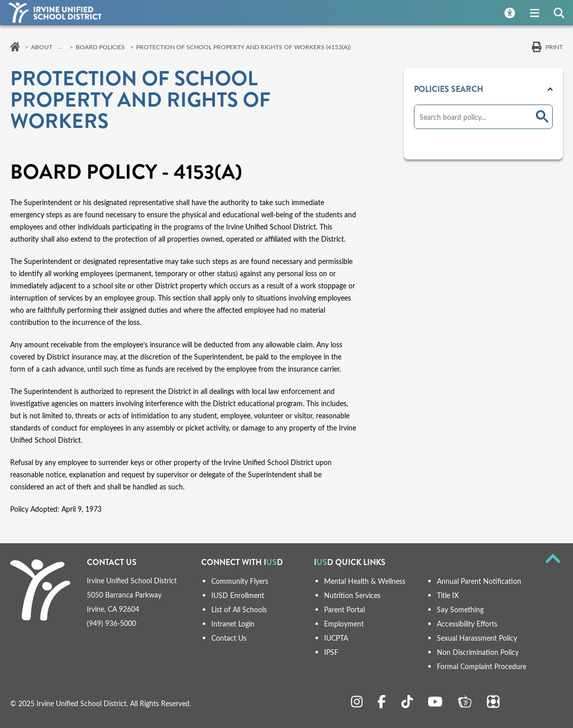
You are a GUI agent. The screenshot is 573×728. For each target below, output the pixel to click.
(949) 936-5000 (112, 623)
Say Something (460, 609)
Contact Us (229, 638)
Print (554, 47)
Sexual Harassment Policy (477, 638)
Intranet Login (233, 624)
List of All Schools (239, 609)
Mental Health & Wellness (365, 581)
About (42, 47)
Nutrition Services (352, 595)
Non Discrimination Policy (478, 652)
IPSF (331, 652)
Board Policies (100, 47)
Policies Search (449, 89)
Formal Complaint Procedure (482, 666)
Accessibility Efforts (467, 624)
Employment (344, 624)
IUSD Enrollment (238, 595)
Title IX (448, 595)
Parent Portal (344, 609)
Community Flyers (240, 581)
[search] (473, 117)
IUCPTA (336, 638)
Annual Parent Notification (479, 581)
